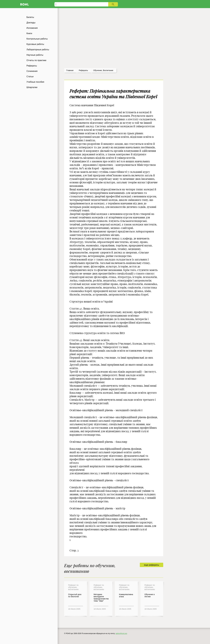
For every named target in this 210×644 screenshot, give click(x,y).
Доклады (31, 23)
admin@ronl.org (121, 633)
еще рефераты (151, 565)
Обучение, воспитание (103, 70)
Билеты (30, 17)
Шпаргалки (32, 87)
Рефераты (32, 66)
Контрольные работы (37, 39)
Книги (29, 33)
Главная (70, 70)
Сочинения (32, 71)
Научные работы (35, 55)
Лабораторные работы (38, 50)
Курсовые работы (35, 44)
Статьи (30, 77)
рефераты (83, 70)
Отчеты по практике (36, 60)
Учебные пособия (35, 82)
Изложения (32, 28)
